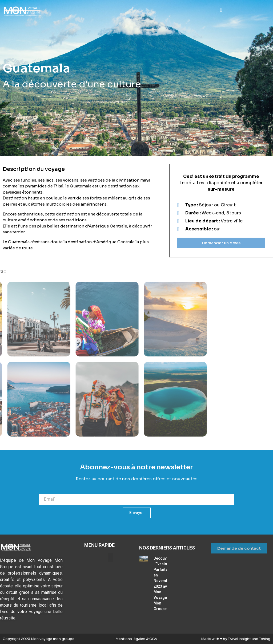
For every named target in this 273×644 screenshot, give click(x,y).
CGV (153, 639)
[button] (221, 10)
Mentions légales (131, 639)
